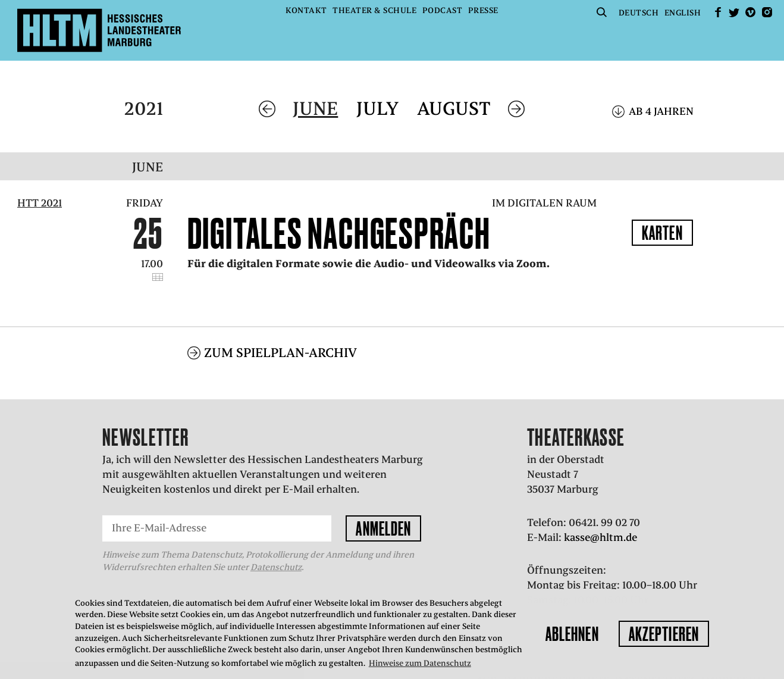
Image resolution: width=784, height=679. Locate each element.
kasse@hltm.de (600, 521)
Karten (662, 233)
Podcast (443, 10)
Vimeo (751, 12)
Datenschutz (276, 551)
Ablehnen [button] (572, 634)
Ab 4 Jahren (661, 111)
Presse (483, 10)
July (377, 109)
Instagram (767, 12)
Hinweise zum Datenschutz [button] (420, 663)
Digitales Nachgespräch (339, 233)
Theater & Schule (374, 10)
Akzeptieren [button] (664, 634)
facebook (718, 12)
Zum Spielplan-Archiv (280, 337)
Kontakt (306, 10)
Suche (601, 12)
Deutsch (639, 13)
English (683, 13)
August (454, 109)
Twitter (734, 12)
